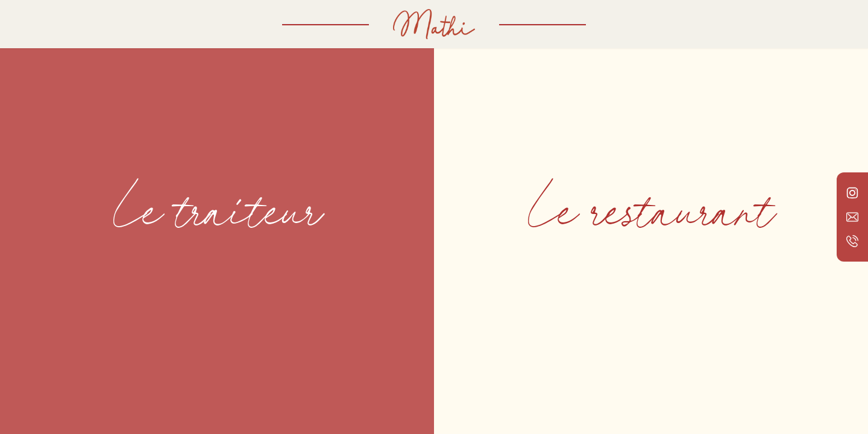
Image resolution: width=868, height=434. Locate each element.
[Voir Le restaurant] (651, 217)
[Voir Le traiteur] (217, 217)
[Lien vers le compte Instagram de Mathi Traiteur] (852, 193)
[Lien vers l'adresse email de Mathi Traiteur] (852, 217)
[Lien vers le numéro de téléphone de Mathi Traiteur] (852, 241)
